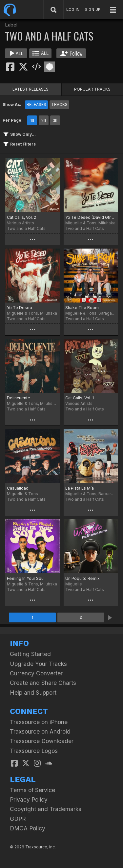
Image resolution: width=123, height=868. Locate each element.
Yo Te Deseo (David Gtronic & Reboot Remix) (91, 217)
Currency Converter (36, 673)
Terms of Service (32, 790)
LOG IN (73, 9)
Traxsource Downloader (42, 741)
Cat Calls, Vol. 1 (80, 398)
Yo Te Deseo (20, 308)
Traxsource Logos (34, 751)
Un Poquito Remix (82, 578)
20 (44, 120)
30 (55, 120)
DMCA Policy (28, 828)
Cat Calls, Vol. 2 (21, 217)
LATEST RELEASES (31, 89)
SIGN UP (93, 9)
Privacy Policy (29, 799)
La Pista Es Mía (80, 488)
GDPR (18, 819)
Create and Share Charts (43, 683)
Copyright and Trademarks (46, 809)
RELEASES (36, 104)
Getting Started (30, 654)
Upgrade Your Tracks (38, 664)
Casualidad (18, 488)
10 (32, 120)
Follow (71, 53)
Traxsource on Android (40, 731)
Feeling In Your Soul (26, 578)
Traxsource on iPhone (39, 722)
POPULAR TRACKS (92, 89)
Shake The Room (82, 308)
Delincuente (19, 398)
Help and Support (33, 693)
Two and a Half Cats (26, 228)
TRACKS (59, 104)
